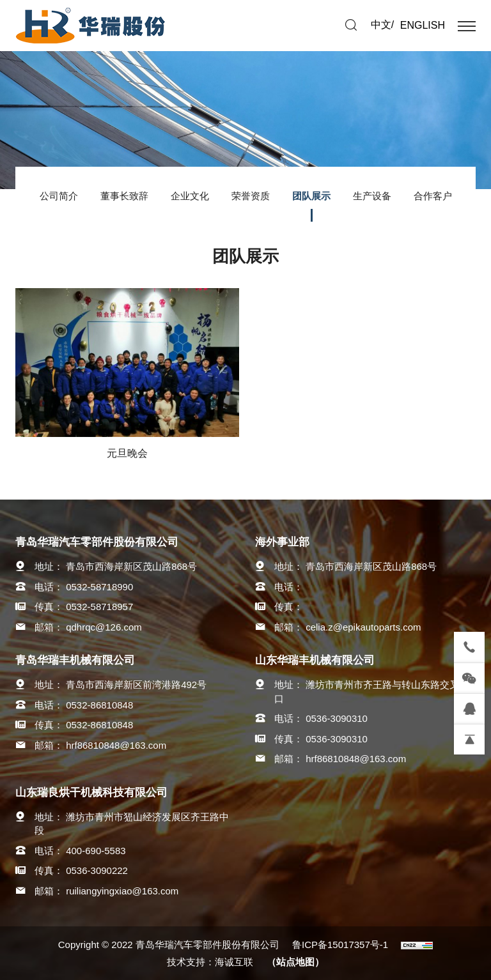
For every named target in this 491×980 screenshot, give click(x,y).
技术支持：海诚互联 (210, 962)
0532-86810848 (99, 705)
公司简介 (59, 196)
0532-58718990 (99, 587)
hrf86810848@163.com (116, 745)
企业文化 (190, 196)
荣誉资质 (251, 196)
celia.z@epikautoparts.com (363, 627)
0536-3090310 (337, 718)
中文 (381, 25)
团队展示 (311, 196)
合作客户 (433, 196)
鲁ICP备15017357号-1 (340, 945)
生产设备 (372, 196)
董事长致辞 (124, 196)
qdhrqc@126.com (104, 627)
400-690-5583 (96, 851)
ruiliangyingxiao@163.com (122, 891)
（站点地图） (295, 962)
